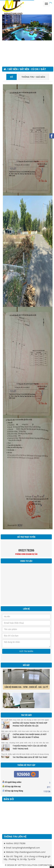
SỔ (12, 77)
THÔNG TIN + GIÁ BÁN (33, 77)
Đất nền (13, 69)
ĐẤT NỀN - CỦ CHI (30, 69)
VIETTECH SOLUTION (27, 865)
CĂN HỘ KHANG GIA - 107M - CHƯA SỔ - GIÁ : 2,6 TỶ (26, 688)
